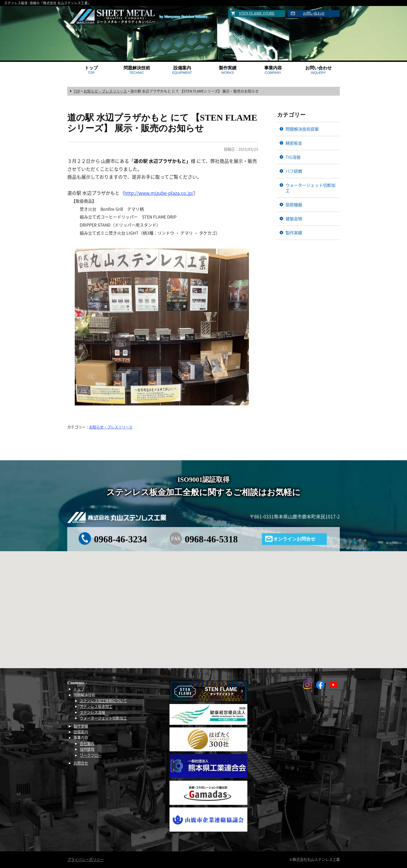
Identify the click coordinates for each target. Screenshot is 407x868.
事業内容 (273, 70)
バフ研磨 (294, 171)
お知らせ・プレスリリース (111, 427)
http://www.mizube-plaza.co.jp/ (159, 193)
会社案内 (87, 744)
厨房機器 (294, 205)
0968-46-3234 (120, 539)
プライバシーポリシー (85, 859)
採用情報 (87, 749)
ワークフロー (91, 755)
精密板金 (294, 143)
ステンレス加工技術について (103, 701)
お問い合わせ (314, 13)
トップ (91, 70)
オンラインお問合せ (294, 539)
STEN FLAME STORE (257, 13)
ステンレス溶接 (92, 712)
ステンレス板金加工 (96, 706)
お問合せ (81, 763)
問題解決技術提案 (302, 129)
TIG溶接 (293, 157)
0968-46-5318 (211, 539)
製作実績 (228, 70)
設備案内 (182, 70)
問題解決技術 (137, 70)
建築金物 (294, 219)
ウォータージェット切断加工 (310, 188)
